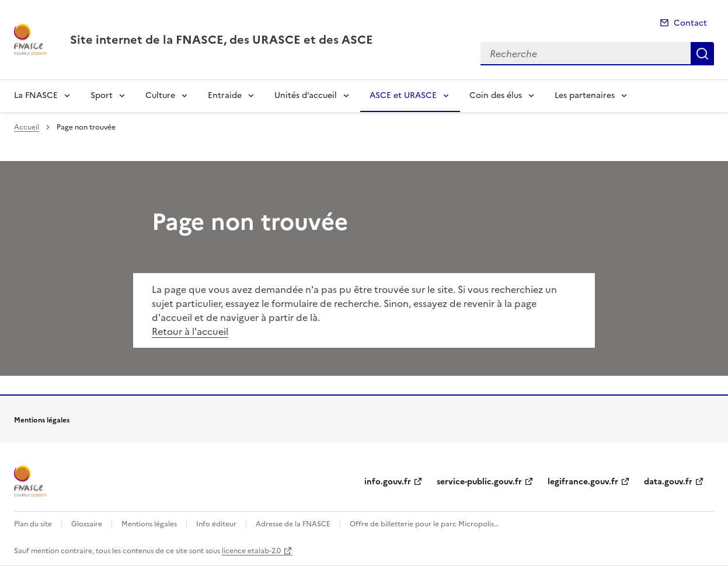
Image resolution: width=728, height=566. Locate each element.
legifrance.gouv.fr (583, 482)
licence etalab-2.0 (251, 551)
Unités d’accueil (306, 95)
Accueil (27, 127)
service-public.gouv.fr (479, 482)
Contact (690, 23)
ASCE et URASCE (403, 95)
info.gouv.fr (388, 482)
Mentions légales (149, 524)
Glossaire (87, 524)
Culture (160, 95)
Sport (102, 95)
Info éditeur (216, 524)
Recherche (702, 54)
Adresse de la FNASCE (293, 524)
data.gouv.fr (668, 482)
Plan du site (33, 524)
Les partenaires (585, 95)
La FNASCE (36, 95)
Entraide (225, 95)
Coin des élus (496, 95)
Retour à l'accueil (190, 331)
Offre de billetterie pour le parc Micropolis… (424, 524)
